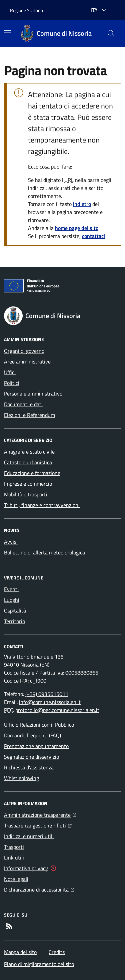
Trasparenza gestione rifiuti (38, 825)
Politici (12, 383)
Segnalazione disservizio (31, 757)
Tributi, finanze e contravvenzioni (42, 505)
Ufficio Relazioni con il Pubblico (39, 725)
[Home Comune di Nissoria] (56, 33)
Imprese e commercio (28, 484)
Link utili (14, 857)
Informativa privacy (26, 868)
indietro (82, 204)
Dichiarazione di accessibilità (39, 889)
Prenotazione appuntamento (36, 746)
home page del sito (77, 228)
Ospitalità (15, 610)
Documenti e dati (23, 404)
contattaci (93, 236)
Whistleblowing (21, 778)
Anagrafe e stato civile (29, 452)
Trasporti (14, 847)
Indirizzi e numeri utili (29, 836)
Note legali (16, 879)
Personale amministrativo (33, 394)
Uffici (10, 372)
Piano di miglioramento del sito (39, 964)
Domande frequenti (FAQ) (32, 735)
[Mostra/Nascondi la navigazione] (7, 33)
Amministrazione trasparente (40, 814)
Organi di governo (24, 351)
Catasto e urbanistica (28, 462)
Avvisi (11, 542)
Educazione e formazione (32, 473)
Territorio (14, 621)
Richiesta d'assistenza (29, 767)
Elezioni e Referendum (29, 415)
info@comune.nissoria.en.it (50, 702)
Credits (57, 952)
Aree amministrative (27, 361)
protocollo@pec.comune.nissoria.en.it (57, 710)
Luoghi (12, 600)
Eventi (11, 589)
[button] (111, 33)
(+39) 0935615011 (47, 694)
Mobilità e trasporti (26, 494)
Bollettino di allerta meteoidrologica (44, 552)
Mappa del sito (20, 952)
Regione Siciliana (26, 10)
